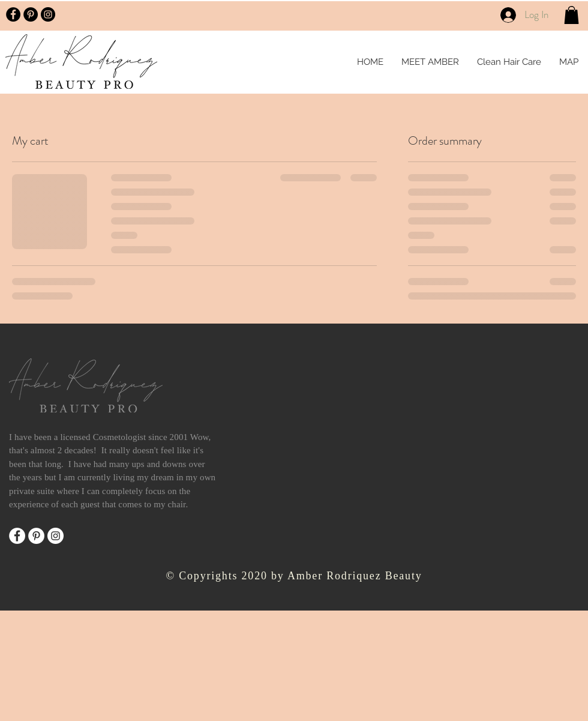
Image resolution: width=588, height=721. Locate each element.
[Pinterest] (36, 536)
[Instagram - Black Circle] (48, 14)
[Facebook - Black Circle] (13, 14)
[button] (571, 15)
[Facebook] (17, 536)
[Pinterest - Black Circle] (31, 14)
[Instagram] (55, 536)
